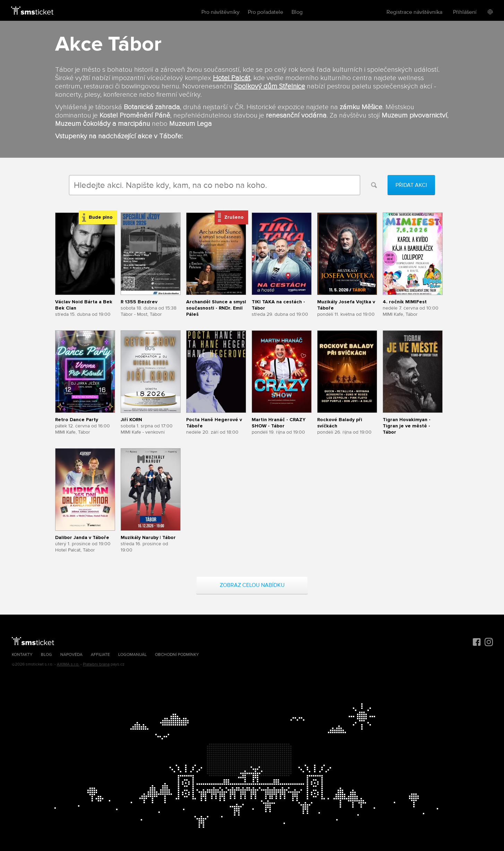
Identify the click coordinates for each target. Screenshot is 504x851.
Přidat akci (411, 185)
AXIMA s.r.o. (68, 664)
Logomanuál (132, 655)
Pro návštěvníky (220, 12)
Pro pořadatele (266, 12)
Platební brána (96, 664)
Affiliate (100, 655)
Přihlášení (465, 12)
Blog (297, 12)
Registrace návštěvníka (414, 12)
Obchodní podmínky (177, 655)
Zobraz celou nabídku (252, 585)
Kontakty (22, 655)
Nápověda (71, 655)
